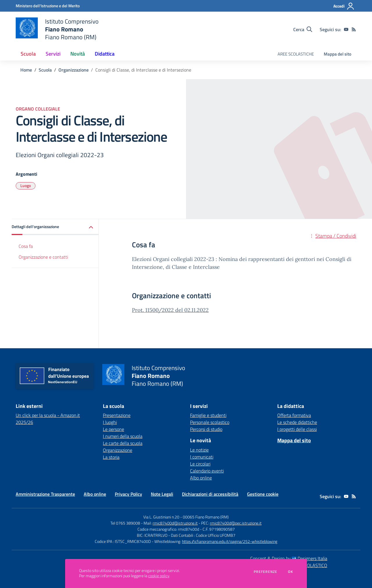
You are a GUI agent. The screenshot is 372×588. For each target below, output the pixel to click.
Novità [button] (78, 54)
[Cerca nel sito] (303, 29)
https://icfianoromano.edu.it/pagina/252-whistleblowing (230, 541)
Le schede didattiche (297, 422)
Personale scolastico (210, 422)
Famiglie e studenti (208, 415)
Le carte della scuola (123, 443)
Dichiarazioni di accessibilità (210, 494)
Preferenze (265, 572)
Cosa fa (26, 246)
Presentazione (117, 415)
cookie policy (159, 576)
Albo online (201, 478)
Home (26, 70)
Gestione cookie (263, 494)
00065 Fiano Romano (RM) (206, 517)
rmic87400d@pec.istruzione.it (236, 523)
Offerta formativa (294, 415)
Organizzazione (74, 70)
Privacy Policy (128, 494)
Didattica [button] (105, 54)
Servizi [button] (53, 54)
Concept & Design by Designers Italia (289, 558)
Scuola (45, 70)
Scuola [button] (28, 54)
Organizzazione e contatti (43, 257)
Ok (291, 572)
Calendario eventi (207, 471)
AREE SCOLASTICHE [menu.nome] (296, 54)
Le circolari (200, 464)
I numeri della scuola (123, 436)
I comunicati (202, 457)
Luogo (26, 185)
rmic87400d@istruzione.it (175, 523)
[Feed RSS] (354, 29)
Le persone (113, 429)
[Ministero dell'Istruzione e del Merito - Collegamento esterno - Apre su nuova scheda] (48, 6)
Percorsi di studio (206, 429)
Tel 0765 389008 (126, 523)
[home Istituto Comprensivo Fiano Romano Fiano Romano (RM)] (57, 29)
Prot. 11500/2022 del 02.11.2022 (170, 310)
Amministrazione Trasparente (45, 494)
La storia (111, 457)
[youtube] (346, 29)
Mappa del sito (338, 54)
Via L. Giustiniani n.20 (161, 517)
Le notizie (199, 450)
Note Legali (162, 494)
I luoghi (110, 422)
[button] (55, 227)
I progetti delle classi (297, 429)
